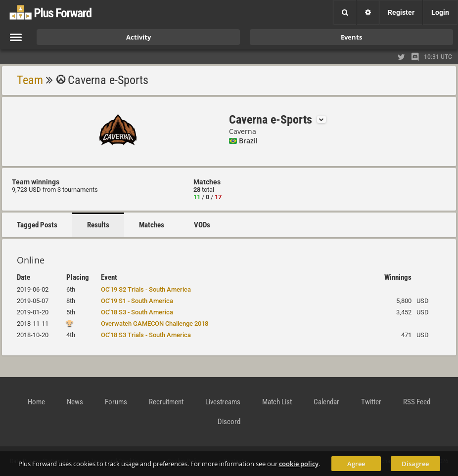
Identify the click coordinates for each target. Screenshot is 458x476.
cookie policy (299, 464)
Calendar (326, 402)
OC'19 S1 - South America (137, 301)
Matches (152, 225)
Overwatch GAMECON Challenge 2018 (155, 324)
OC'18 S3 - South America (137, 312)
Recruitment (166, 402)
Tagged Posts (37, 225)
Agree (356, 464)
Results (98, 225)
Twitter (371, 402)
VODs (202, 225)
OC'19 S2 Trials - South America (146, 289)
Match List (277, 402)
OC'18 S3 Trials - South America (146, 335)
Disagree (415, 464)
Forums (116, 402)
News (75, 402)
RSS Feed (417, 402)
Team (30, 80)
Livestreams (223, 402)
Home (36, 402)
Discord (229, 422)
